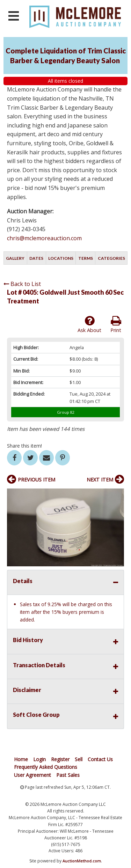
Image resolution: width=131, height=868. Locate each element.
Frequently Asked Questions (46, 767)
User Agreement (32, 775)
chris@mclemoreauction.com (44, 238)
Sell (79, 759)
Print (116, 324)
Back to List (22, 284)
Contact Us (100, 759)
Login (39, 759)
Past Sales (68, 775)
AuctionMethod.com (82, 861)
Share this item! (24, 446)
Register (60, 759)
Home (21, 759)
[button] (118, 495)
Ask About (89, 324)
